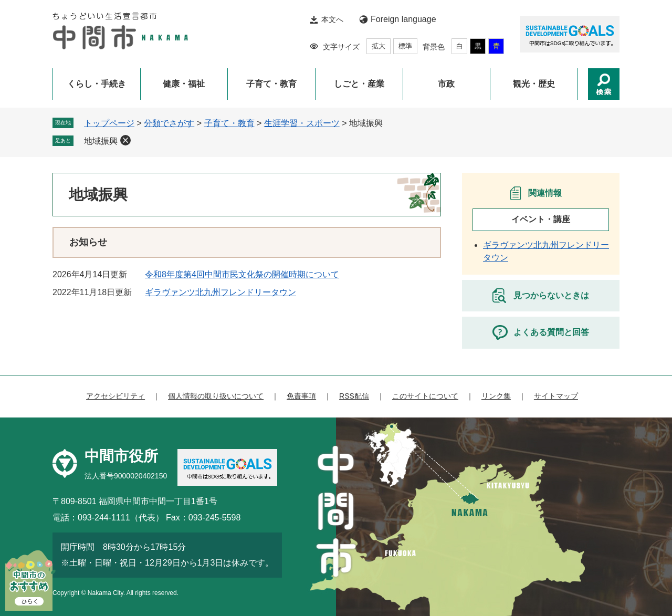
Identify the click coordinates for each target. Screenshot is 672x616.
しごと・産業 (359, 84)
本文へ (332, 19)
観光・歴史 (534, 84)
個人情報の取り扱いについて (216, 396)
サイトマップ (556, 396)
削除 (125, 140)
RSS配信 (354, 396)
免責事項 (301, 396)
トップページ (109, 123)
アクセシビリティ (115, 396)
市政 (446, 84)
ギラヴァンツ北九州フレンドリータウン (220, 292)
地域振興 (101, 141)
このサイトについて (425, 396)
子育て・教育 (271, 84)
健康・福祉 (184, 84)
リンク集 (496, 396)
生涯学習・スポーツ (302, 123)
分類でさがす (169, 123)
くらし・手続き (97, 84)
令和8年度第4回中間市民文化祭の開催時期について (242, 274)
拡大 (379, 46)
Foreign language (403, 19)
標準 (405, 46)
